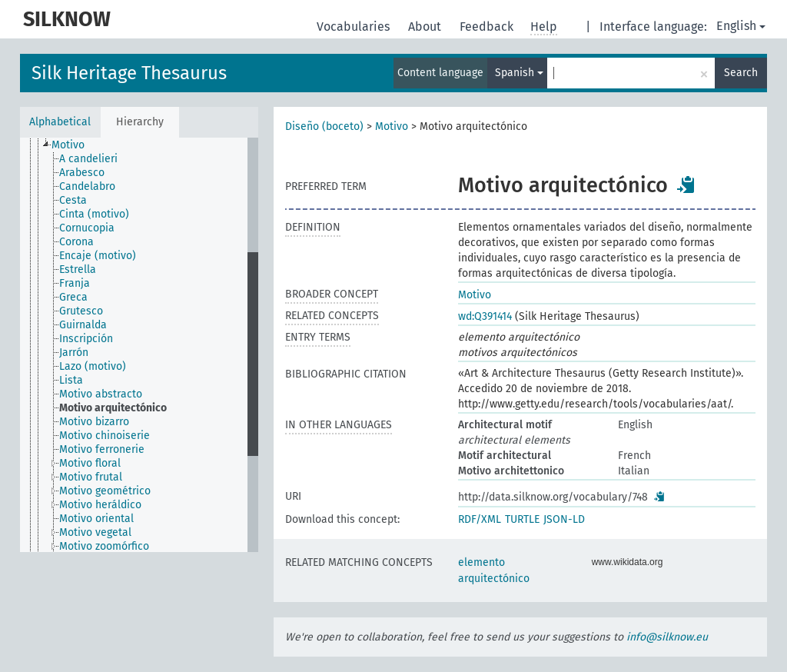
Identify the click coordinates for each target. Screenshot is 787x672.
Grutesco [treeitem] (81, 311)
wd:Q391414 (485, 316)
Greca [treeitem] (73, 297)
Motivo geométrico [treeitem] (105, 491)
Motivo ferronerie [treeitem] (102, 449)
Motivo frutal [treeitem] (91, 477)
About (426, 27)
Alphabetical (60, 122)
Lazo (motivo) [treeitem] (93, 366)
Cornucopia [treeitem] (87, 228)
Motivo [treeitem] (68, 145)
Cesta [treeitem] (73, 200)
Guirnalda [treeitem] (83, 325)
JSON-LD (564, 519)
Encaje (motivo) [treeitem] (98, 256)
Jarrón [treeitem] (74, 353)
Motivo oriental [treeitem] (96, 519)
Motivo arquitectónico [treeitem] (113, 408)
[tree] (139, 345)
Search (741, 73)
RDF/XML (480, 519)
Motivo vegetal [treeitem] (95, 532)
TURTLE (522, 519)
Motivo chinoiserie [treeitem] (105, 436)
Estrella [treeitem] (78, 269)
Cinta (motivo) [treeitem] (94, 214)
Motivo (392, 126)
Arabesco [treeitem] (82, 173)
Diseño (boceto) (324, 126)
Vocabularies (355, 27)
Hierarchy (140, 122)
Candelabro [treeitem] (87, 186)
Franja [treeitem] (75, 283)
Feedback (488, 27)
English (741, 26)
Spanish (519, 73)
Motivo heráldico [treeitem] (100, 505)
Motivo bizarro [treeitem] (94, 422)
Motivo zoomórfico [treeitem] (104, 546)
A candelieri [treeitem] (88, 159)
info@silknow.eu (667, 637)
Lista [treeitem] (71, 380)
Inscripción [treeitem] (86, 339)
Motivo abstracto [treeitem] (101, 394)
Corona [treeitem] (76, 242)
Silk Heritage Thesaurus (129, 73)
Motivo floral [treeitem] (90, 463)
